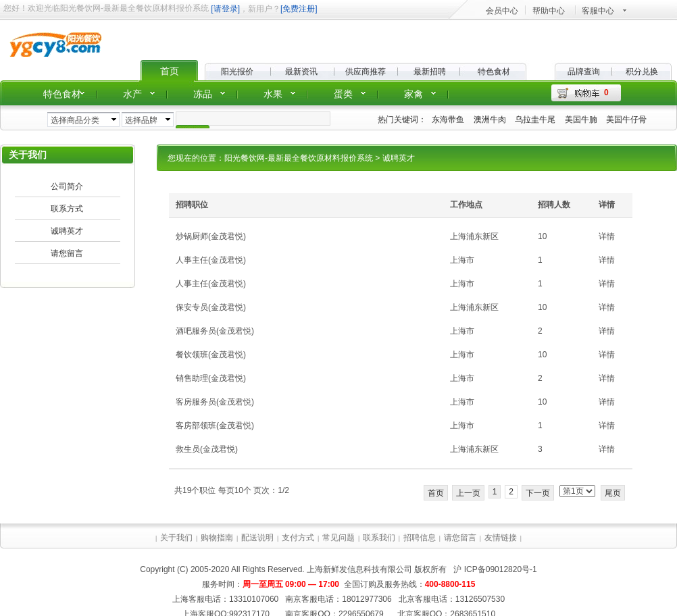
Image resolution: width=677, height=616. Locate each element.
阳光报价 (237, 72)
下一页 (538, 493)
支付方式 (298, 538)
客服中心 (598, 11)
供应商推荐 (366, 72)
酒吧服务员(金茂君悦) (215, 331)
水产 (132, 94)
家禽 (413, 94)
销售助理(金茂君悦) (211, 378)
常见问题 (338, 538)
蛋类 (343, 94)
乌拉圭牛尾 (535, 120)
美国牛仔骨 (626, 120)
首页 (170, 71)
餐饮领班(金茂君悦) (211, 355)
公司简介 (67, 186)
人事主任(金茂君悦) (211, 260)
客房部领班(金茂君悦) (215, 426)
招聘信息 (420, 538)
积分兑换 (642, 72)
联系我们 (379, 538)
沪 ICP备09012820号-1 (494, 569)
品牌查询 (584, 72)
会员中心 (502, 11)
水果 (273, 94)
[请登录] (225, 9)
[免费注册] (299, 9)
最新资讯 (301, 72)
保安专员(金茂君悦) (211, 307)
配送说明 (257, 538)
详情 (607, 236)
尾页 (613, 493)
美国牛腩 (581, 120)
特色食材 (494, 72)
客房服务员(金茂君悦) (215, 402)
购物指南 (217, 538)
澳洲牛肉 (490, 120)
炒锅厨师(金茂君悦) (211, 236)
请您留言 (67, 253)
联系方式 (67, 209)
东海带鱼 (448, 120)
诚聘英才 (67, 231)
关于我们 (176, 538)
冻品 (203, 94)
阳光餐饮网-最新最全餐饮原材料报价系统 (299, 158)
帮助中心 (549, 11)
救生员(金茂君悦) (207, 449)
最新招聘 (430, 72)
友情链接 (501, 538)
